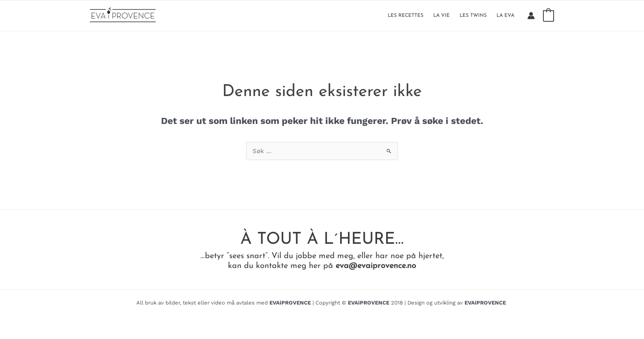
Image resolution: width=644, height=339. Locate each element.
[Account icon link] (531, 16)
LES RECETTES (406, 16)
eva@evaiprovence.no (376, 266)
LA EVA (505, 16)
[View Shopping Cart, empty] (549, 16)
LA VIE (442, 16)
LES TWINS (473, 16)
